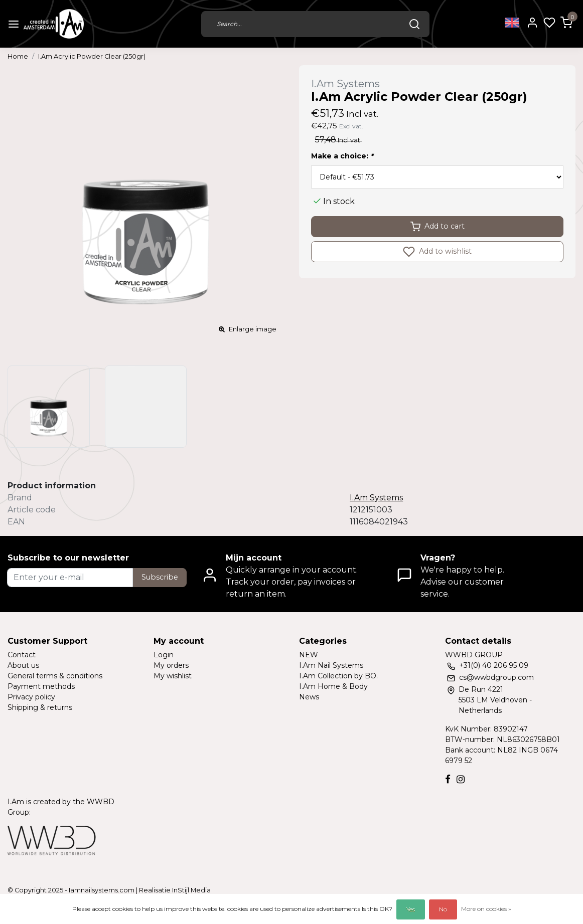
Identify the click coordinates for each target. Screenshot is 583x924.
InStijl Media (191, 890)
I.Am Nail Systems (331, 665)
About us (23, 665)
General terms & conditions (55, 676)
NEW (309, 655)
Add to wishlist (437, 252)
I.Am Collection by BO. (338, 676)
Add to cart (438, 227)
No (443, 909)
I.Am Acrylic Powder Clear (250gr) (92, 56)
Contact (22, 655)
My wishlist (173, 676)
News (309, 697)
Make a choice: (342, 156)
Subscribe (160, 577)
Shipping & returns (40, 707)
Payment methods (41, 686)
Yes (411, 909)
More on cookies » (486, 909)
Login (164, 655)
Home (18, 56)
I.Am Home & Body (333, 686)
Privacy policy (31, 697)
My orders (171, 665)
